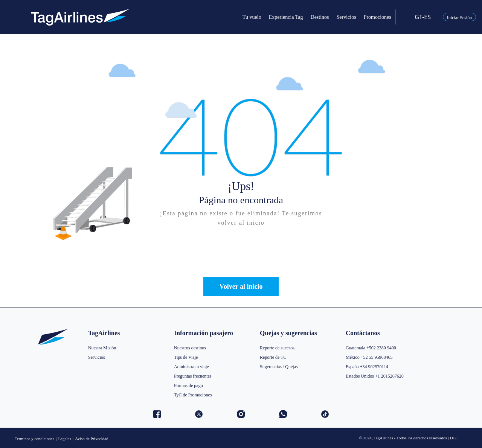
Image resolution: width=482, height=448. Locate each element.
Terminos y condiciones (34, 439)
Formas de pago (188, 386)
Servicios (97, 357)
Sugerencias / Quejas (279, 367)
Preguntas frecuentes (193, 376)
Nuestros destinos (190, 348)
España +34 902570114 (367, 367)
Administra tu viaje (191, 367)
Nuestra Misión (102, 348)
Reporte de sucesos (277, 348)
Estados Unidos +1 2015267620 (375, 376)
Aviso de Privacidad (92, 439)
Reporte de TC (273, 357)
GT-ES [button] (418, 17)
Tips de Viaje (186, 357)
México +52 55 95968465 (369, 357)
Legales (64, 439)
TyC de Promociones (193, 395)
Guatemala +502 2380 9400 (371, 348)
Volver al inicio (241, 286)
